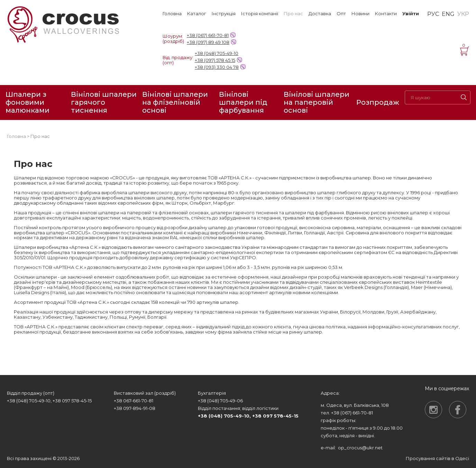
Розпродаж (378, 102)
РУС (433, 14)
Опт (341, 14)
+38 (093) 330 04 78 (217, 67)
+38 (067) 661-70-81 (208, 35)
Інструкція (224, 14)
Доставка (320, 14)
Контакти (386, 14)
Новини (360, 14)
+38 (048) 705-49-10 (217, 53)
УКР (463, 14)
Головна (172, 14)
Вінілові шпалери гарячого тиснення (104, 102)
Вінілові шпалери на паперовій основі (317, 102)
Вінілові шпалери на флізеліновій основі (175, 102)
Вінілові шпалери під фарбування (243, 102)
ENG (448, 14)
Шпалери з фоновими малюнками (28, 102)
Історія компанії (260, 14)
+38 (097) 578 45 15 (215, 60)
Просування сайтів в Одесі (437, 458)
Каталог (197, 14)
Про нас (293, 14)
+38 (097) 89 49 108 (208, 42)
